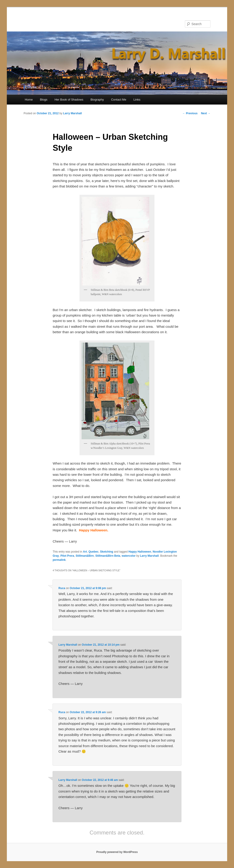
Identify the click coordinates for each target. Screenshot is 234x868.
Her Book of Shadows (69, 100)
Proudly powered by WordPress (117, 852)
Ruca (62, 588)
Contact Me (119, 100)
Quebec (93, 552)
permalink (59, 560)
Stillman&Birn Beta (108, 556)
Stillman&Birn (85, 556)
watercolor (129, 556)
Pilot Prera (67, 556)
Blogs (44, 100)
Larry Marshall (72, 113)
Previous (190, 113)
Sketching (107, 552)
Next (206, 113)
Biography (97, 100)
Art (85, 552)
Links (137, 100)
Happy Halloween (140, 552)
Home (29, 100)
